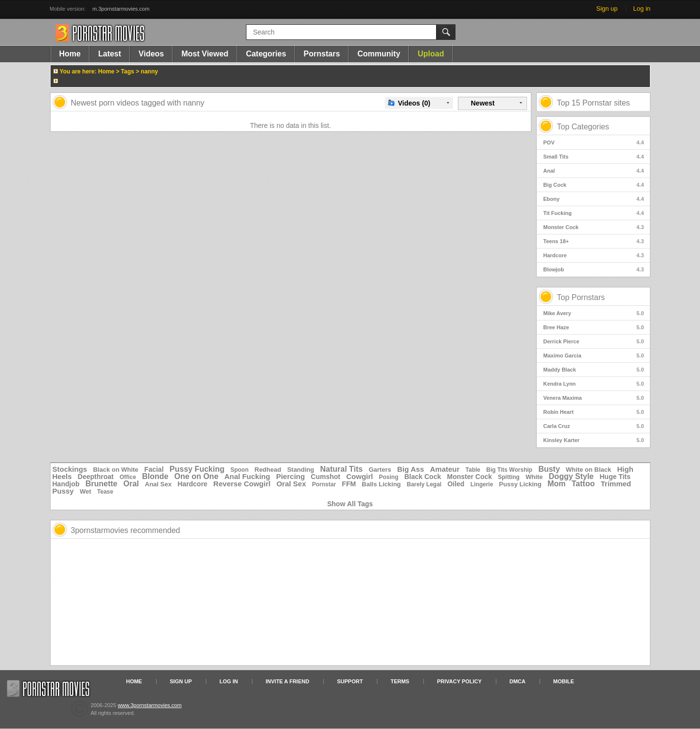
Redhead (268, 470)
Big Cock (594, 185)
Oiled (456, 484)
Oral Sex (291, 484)
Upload (431, 54)
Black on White (115, 470)
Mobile (564, 681)
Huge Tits (615, 477)
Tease (105, 492)
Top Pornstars (581, 297)
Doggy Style (571, 476)
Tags (128, 71)
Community (379, 54)
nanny (149, 71)
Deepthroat (96, 477)
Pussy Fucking (197, 469)
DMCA (517, 681)
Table (473, 470)
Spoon (239, 470)
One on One (197, 476)
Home (70, 54)
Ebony (594, 199)
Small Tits (594, 157)
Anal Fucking (247, 476)
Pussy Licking (520, 484)
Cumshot (325, 477)
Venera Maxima (594, 398)
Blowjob (594, 269)
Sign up (607, 9)
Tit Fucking (594, 213)
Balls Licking (381, 484)
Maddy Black (594, 370)
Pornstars (322, 54)
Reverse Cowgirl (242, 484)
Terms (400, 681)
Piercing (290, 476)
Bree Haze (594, 327)
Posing (389, 477)
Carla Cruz (594, 426)
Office (128, 477)
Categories (266, 54)
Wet (86, 491)
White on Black (588, 470)
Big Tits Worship (509, 470)
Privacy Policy (459, 681)
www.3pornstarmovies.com (149, 705)
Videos (151, 54)
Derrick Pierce (594, 341)
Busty (549, 469)
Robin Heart (594, 412)
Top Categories (583, 127)
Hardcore (594, 255)
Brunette (102, 484)
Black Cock (423, 477)
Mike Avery (594, 313)
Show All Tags (350, 504)
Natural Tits (341, 469)
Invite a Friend (288, 681)
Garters (380, 470)
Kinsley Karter (594, 440)
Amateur (445, 469)
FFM (349, 484)
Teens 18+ (594, 241)
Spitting (509, 477)
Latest (110, 54)
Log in (642, 9)
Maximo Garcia (594, 356)
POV (594, 142)
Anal (594, 171)
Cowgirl (359, 476)
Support (350, 681)
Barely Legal (424, 484)
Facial (154, 469)
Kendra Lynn (594, 384)
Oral (131, 484)
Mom (556, 484)
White (534, 477)
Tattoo (583, 484)
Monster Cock (594, 227)
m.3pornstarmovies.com (121, 9)
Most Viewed (205, 54)
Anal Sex (158, 484)
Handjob (66, 484)
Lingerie (482, 484)
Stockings (70, 469)
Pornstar (324, 484)
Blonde (155, 476)
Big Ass (411, 469)
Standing (301, 470)
